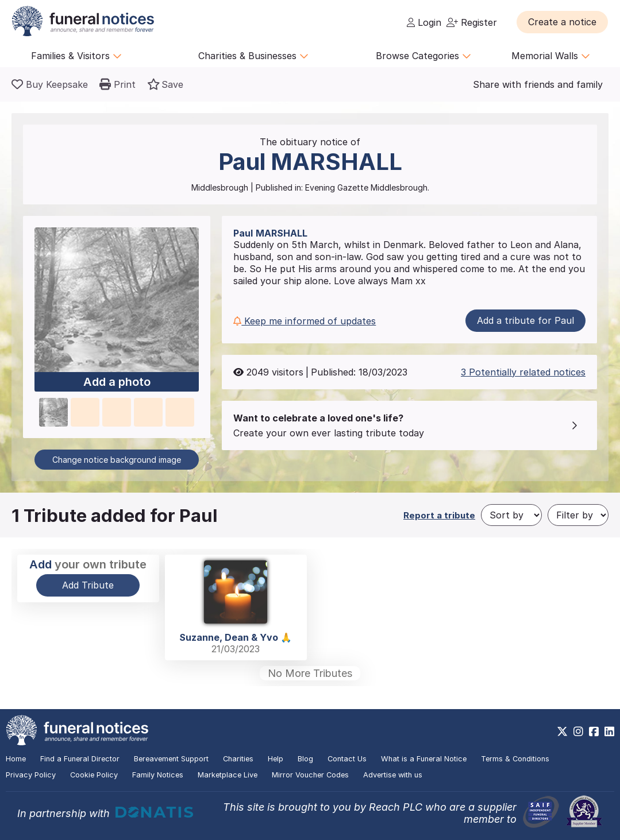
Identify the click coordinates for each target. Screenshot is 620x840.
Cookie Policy (94, 775)
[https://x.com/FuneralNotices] (562, 731)
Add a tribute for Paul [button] (525, 320)
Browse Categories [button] (423, 56)
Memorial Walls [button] (551, 56)
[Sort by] (511, 515)
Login (424, 22)
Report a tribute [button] (439, 515)
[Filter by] (578, 515)
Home (16, 759)
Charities (238, 759)
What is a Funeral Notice (424, 759)
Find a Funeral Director (80, 759)
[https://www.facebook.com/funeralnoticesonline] (594, 731)
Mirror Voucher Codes (310, 775)
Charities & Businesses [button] (253, 56)
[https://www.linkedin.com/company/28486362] (609, 731)
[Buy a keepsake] (50, 84)
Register (472, 22)
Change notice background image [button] (117, 460)
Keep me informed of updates (305, 321)
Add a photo (117, 382)
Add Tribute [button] (88, 585)
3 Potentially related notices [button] (523, 372)
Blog (305, 759)
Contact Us (347, 759)
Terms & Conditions (515, 759)
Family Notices (158, 775)
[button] (562, 22)
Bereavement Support (171, 759)
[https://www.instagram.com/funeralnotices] (578, 731)
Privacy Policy (31, 775)
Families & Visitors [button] (76, 56)
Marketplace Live (228, 775)
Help (276, 759)
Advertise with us (393, 775)
